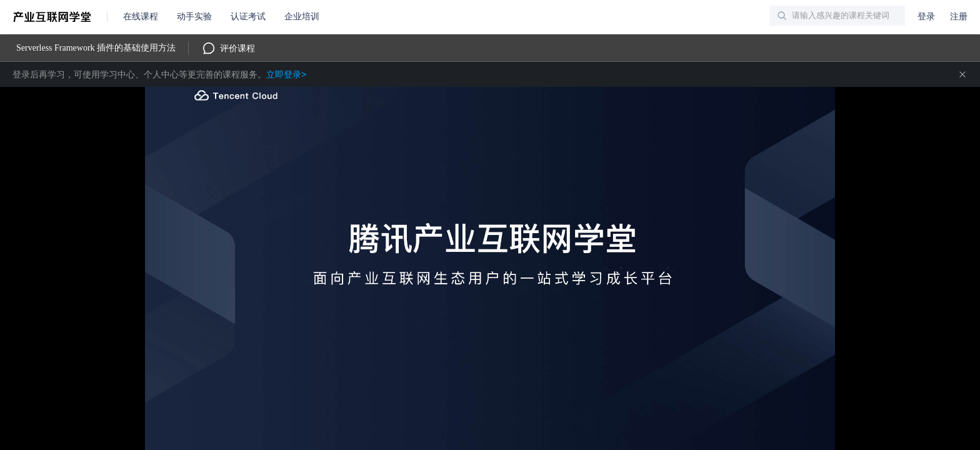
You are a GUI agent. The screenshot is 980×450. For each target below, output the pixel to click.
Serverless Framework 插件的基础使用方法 (96, 48)
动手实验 (194, 17)
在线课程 (141, 17)
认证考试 (248, 17)
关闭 (962, 74)
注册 (959, 17)
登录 (926, 17)
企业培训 (302, 17)
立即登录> (286, 74)
